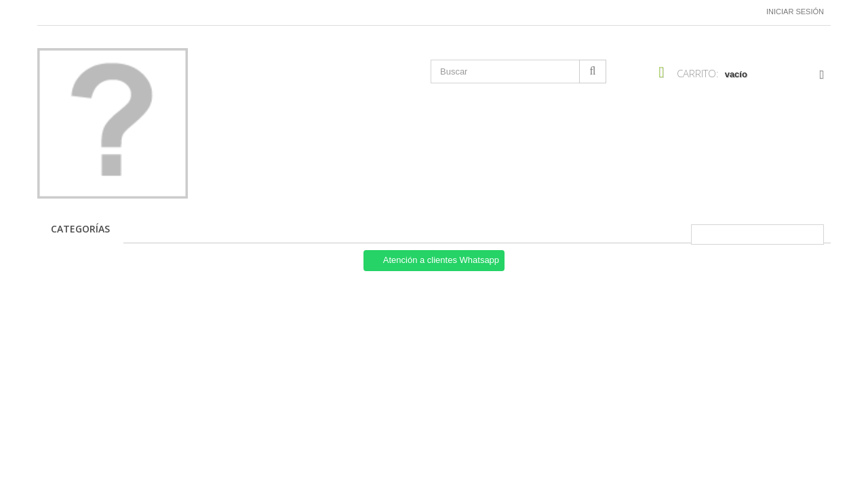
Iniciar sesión (795, 12)
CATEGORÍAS (80, 229)
